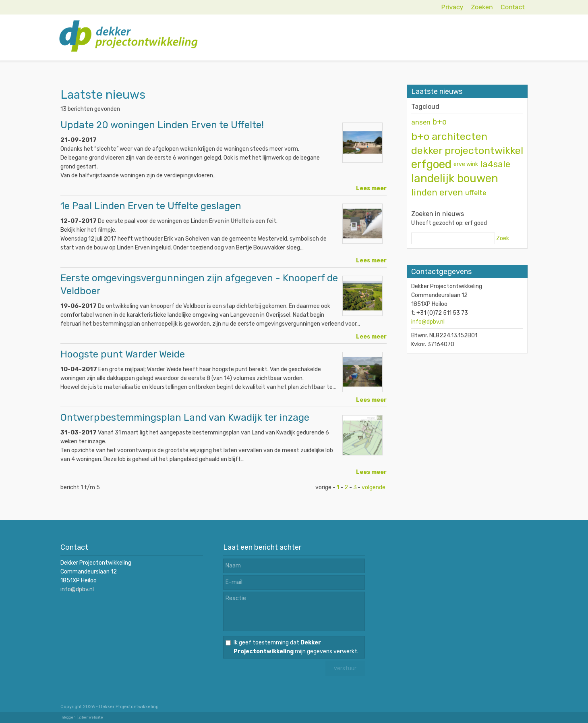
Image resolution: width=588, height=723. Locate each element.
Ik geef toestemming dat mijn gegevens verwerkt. (296, 647)
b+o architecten (449, 136)
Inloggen (68, 717)
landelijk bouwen (455, 178)
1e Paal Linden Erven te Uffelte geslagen (151, 206)
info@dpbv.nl (428, 322)
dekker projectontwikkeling (474, 150)
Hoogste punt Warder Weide (123, 354)
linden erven (437, 192)
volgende (374, 487)
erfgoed (431, 164)
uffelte (476, 193)
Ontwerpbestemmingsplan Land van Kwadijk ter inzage (185, 418)
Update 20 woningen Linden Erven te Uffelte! (162, 125)
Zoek (503, 238)
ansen (421, 122)
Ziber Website (91, 717)
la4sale (495, 164)
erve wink (466, 164)
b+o (440, 122)
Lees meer (371, 188)
